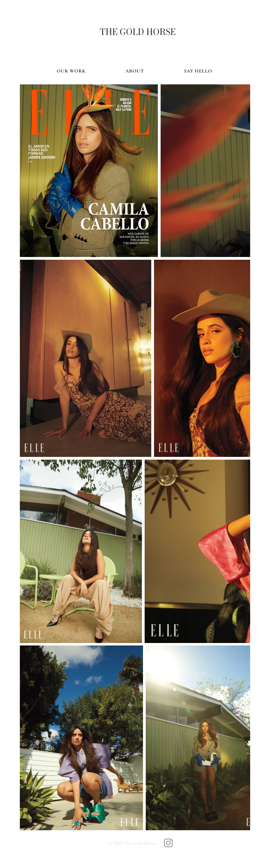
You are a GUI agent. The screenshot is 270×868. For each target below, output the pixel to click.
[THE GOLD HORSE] (137, 32)
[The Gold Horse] (168, 843)
